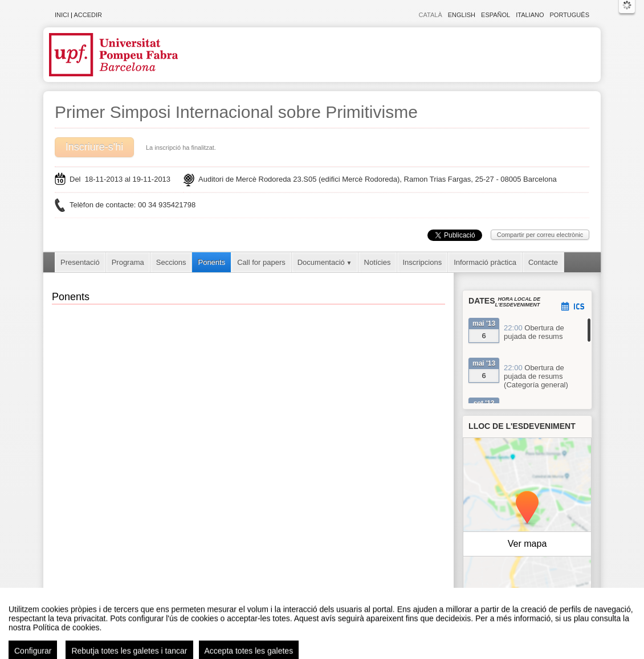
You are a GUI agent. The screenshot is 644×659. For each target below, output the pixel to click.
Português (570, 15)
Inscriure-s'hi (94, 147)
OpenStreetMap (542, 604)
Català (431, 15)
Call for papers (261, 262)
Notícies (378, 262)
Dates (482, 301)
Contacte (543, 262)
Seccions (171, 262)
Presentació (80, 262)
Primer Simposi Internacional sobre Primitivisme (236, 112)
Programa (128, 262)
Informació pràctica (485, 262)
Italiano (530, 15)
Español (496, 15)
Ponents (211, 262)
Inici (62, 15)
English (462, 15)
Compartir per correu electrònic (540, 235)
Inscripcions (423, 262)
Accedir (88, 15)
